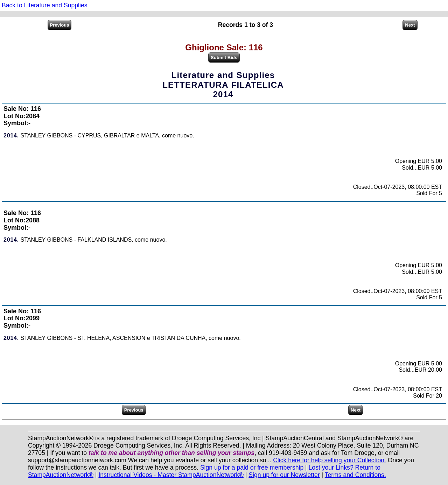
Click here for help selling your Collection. (330, 460)
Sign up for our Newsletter (284, 475)
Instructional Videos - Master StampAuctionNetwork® (171, 475)
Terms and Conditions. (355, 475)
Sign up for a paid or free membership (252, 468)
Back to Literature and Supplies (45, 5)
